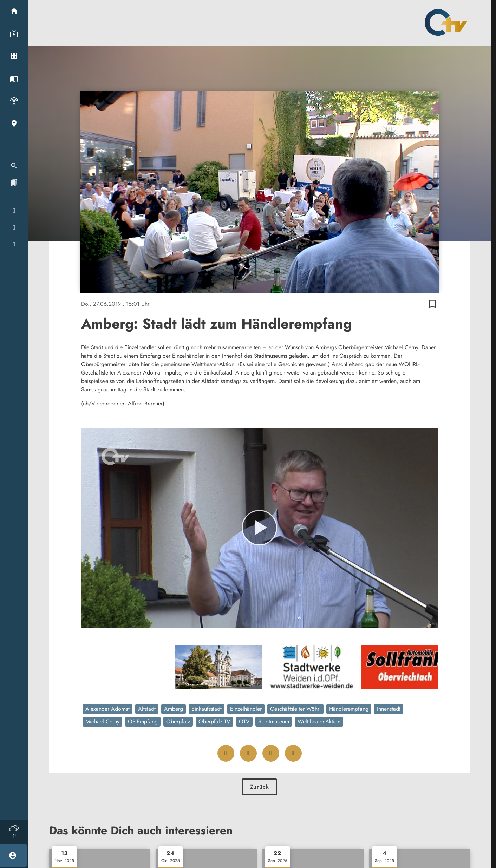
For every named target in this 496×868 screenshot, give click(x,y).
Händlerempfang (349, 709)
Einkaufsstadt (207, 709)
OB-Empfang (143, 721)
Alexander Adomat (107, 709)
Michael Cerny (102, 721)
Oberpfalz (178, 721)
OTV (244, 721)
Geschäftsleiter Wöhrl (295, 709)
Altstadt (147, 709)
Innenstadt (389, 709)
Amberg (174, 709)
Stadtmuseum (274, 721)
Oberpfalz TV (214, 721)
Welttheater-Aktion (319, 721)
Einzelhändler (246, 709)
